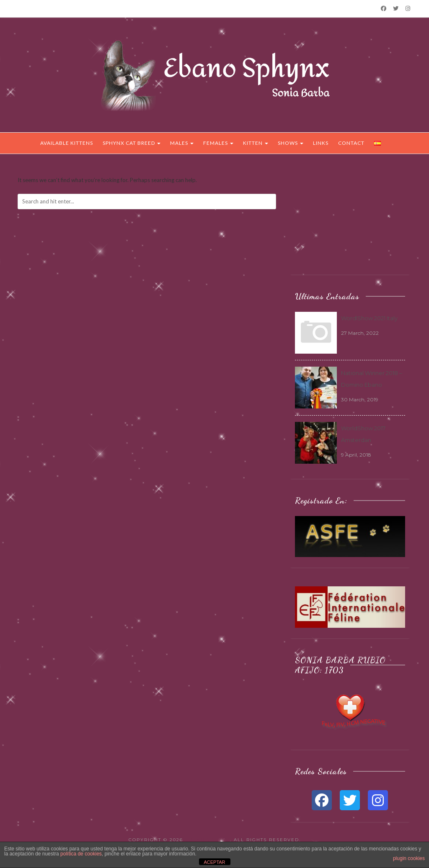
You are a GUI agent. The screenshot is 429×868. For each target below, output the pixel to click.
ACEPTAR (214, 862)
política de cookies (81, 854)
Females (218, 143)
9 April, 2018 (356, 455)
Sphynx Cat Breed (132, 143)
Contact (351, 143)
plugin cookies (409, 858)
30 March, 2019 (360, 399)
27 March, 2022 (360, 333)
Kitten (256, 143)
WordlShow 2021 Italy (369, 318)
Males (182, 143)
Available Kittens (67, 143)
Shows (291, 143)
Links (321, 143)
